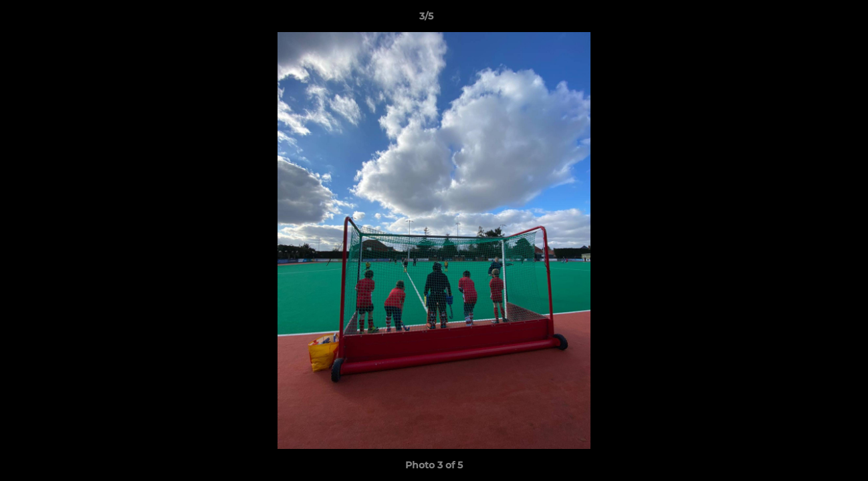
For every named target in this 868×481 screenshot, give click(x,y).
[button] (812, 19)
